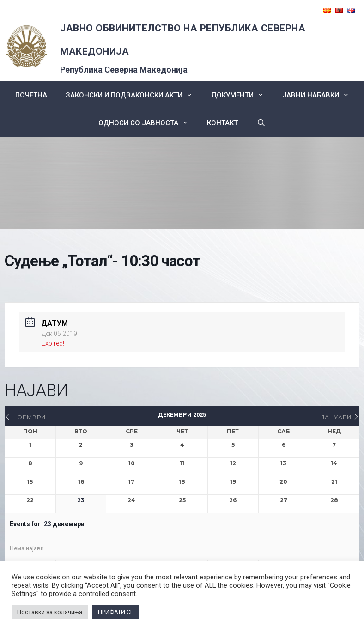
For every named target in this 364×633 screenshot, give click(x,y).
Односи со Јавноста (148, 123)
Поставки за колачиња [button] (50, 612)
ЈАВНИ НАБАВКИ (320, 95)
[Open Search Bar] (261, 123)
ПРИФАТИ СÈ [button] (116, 612)
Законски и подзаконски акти (134, 95)
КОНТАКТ (222, 123)
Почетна (31, 95)
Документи (242, 95)
